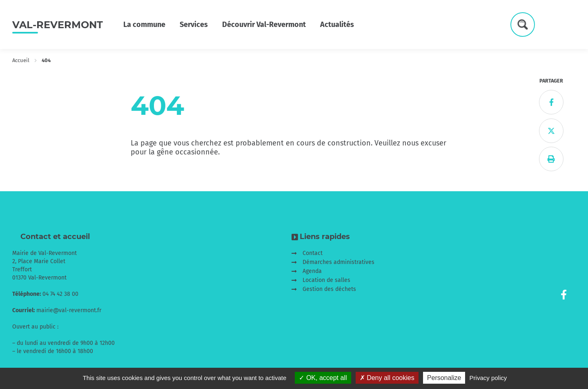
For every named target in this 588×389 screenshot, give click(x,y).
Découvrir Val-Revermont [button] (264, 25)
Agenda (312, 271)
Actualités (337, 25)
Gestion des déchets (329, 289)
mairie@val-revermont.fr (69, 310)
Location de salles (326, 280)
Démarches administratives (339, 262)
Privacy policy (488, 378)
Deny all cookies (387, 378)
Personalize (444, 378)
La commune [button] (144, 25)
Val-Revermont (58, 25)
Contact (313, 253)
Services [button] (194, 25)
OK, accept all (323, 378)
